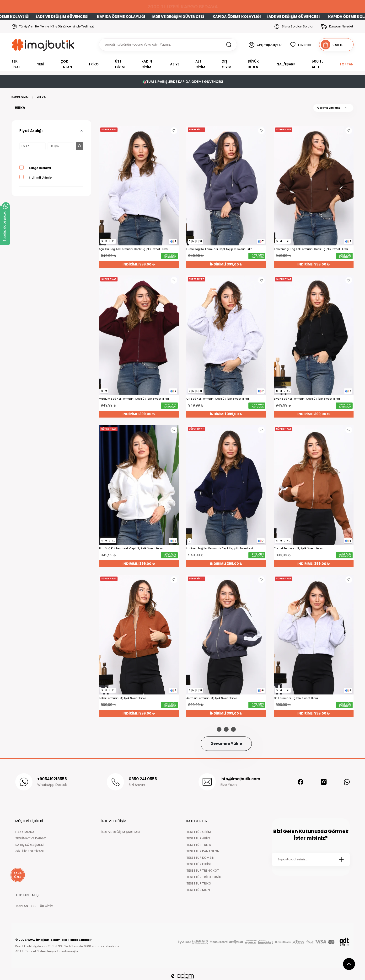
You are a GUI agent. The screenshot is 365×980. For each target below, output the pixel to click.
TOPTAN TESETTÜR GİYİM (34, 906)
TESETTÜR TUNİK (199, 845)
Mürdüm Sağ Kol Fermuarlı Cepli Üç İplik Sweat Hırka (134, 399)
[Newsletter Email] (311, 859)
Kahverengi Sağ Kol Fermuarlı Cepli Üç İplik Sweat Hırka (311, 249)
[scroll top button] (349, 964)
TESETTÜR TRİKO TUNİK (204, 877)
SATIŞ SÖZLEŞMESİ (29, 845)
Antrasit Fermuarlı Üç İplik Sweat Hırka (212, 698)
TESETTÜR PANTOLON (203, 851)
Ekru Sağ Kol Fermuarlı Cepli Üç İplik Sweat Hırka (131, 548)
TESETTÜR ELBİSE (199, 864)
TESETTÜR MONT (199, 890)
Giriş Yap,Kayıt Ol (270, 45)
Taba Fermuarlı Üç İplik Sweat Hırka (123, 698)
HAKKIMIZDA (25, 832)
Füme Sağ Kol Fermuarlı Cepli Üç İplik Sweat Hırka (219, 249)
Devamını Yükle (226, 744)
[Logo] (43, 45)
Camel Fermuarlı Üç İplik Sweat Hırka (298, 548)
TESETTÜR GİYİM (199, 832)
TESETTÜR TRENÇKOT (203, 871)
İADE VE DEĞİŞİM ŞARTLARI (121, 832)
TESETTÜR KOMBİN (200, 858)
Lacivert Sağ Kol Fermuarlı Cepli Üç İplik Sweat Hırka (221, 548)
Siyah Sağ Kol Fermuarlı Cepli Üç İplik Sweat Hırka (307, 399)
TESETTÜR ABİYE (198, 838)
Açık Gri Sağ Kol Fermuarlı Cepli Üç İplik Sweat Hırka (133, 249)
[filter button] (80, 146)
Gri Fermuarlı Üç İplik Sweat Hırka (296, 698)
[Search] (168, 45)
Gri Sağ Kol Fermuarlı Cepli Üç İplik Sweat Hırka (218, 399)
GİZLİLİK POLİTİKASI (30, 851)
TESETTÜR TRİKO (199, 883)
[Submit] (341, 859)
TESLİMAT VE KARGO (31, 838)
